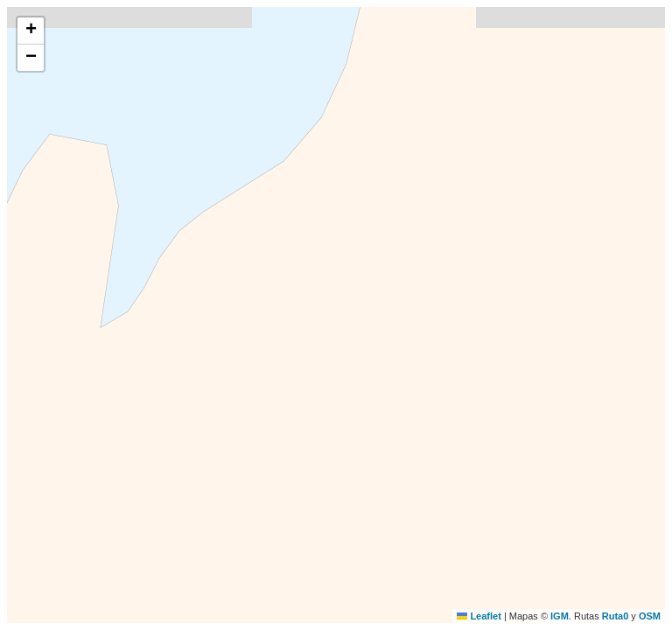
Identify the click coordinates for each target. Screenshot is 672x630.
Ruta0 (616, 616)
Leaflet (479, 616)
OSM (650, 616)
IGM (560, 616)
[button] (31, 31)
